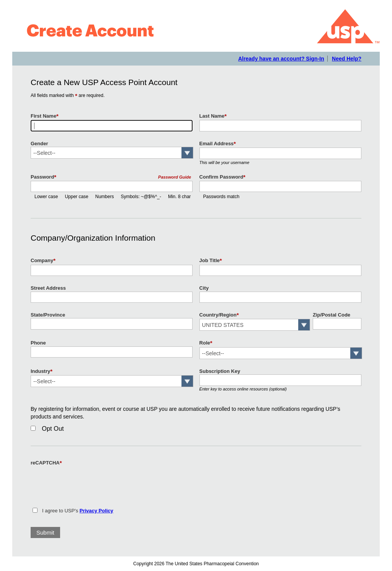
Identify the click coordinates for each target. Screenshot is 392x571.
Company (43, 261)
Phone (38, 343)
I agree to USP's (78, 511)
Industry (42, 371)
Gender (39, 144)
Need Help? (347, 59)
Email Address (218, 144)
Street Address (48, 288)
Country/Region (219, 315)
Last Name (213, 116)
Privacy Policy (96, 511)
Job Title (211, 261)
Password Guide (175, 177)
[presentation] (89, 482)
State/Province (48, 315)
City (204, 288)
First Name (45, 116)
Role (206, 343)
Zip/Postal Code (332, 315)
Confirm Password (223, 177)
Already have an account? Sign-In (281, 59)
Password (43, 177)
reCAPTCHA (46, 463)
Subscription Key (220, 371)
